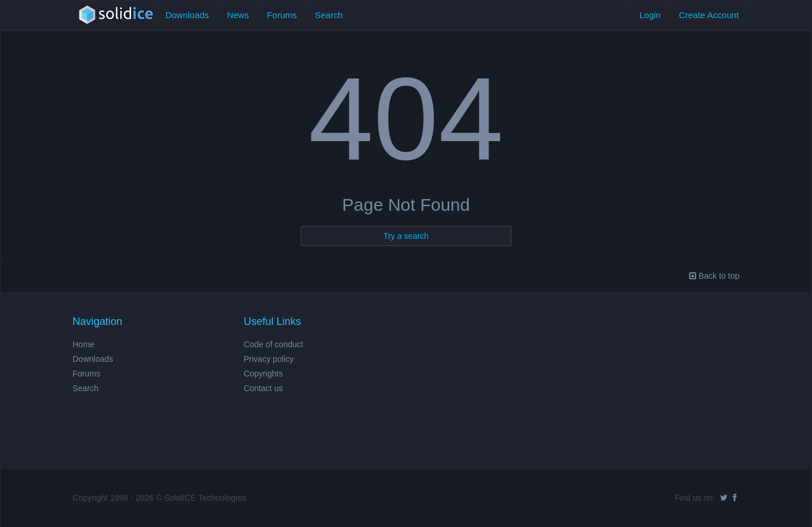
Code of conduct (274, 344)
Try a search (406, 236)
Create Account (709, 15)
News (238, 15)
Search (329, 15)
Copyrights (264, 374)
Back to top (714, 276)
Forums (282, 15)
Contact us (264, 388)
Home (83, 344)
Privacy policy (269, 359)
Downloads (187, 15)
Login (650, 15)
